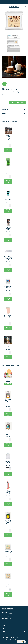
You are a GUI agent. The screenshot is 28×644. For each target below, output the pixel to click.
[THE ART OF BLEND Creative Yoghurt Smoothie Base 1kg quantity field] (7, 177)
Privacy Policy (15, 638)
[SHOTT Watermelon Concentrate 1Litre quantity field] (7, 499)
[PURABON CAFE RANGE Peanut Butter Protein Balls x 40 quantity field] (7, 440)
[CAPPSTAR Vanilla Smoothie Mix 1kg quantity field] (7, 590)
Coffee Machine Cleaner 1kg (8, 287)
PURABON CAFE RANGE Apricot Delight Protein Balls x (8, 402)
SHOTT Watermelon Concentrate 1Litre (8, 492)
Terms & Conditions (6, 638)
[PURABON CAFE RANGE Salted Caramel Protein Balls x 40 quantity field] (7, 530)
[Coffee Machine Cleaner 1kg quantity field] (7, 294)
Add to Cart (17, 103)
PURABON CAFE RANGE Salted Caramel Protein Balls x (8, 523)
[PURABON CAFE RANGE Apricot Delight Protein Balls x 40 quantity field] (7, 409)
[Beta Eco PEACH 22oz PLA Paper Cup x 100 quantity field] (7, 323)
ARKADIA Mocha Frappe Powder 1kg (8, 228)
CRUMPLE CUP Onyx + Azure (8, 199)
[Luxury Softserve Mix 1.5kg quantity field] (7, 352)
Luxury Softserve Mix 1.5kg (8, 346)
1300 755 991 (14, 2)
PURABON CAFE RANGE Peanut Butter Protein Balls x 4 (8, 433)
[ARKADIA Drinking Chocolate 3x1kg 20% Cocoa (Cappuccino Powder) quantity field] (7, 145)
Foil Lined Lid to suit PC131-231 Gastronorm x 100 (8, 258)
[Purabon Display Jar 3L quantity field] (7, 469)
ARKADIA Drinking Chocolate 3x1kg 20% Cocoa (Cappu (8, 138)
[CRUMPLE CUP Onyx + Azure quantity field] (7, 206)
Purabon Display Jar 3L (8, 462)
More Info (8, 384)
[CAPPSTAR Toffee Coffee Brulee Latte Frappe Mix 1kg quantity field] (4, 103)
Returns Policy (5, 639)
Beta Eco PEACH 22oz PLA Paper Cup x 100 (8, 317)
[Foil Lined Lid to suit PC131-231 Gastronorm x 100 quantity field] (7, 265)
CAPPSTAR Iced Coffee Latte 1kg (8, 553)
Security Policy (13, 639)
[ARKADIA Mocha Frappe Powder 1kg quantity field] (7, 235)
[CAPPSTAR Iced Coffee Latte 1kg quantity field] (7, 559)
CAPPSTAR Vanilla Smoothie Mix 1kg (8, 582)
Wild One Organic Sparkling (8, 380)
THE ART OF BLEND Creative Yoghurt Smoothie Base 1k (8, 169)
